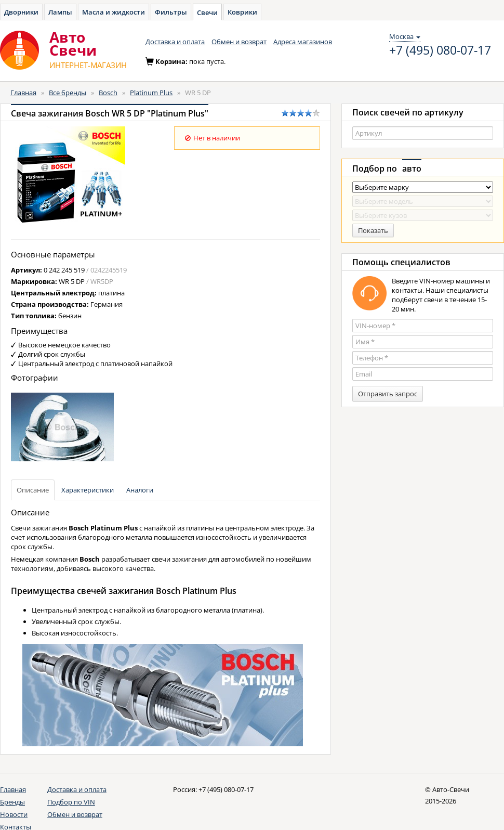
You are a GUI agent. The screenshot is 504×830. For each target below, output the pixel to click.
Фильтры (171, 12)
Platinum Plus (151, 93)
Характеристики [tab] (88, 490)
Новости (14, 814)
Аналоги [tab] (140, 490)
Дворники (21, 12)
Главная (23, 93)
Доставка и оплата (175, 42)
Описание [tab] (33, 490)
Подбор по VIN (71, 802)
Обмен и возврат (239, 42)
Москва (405, 36)
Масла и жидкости (114, 12)
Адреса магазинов (303, 42)
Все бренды (68, 93)
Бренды (12, 802)
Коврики (242, 12)
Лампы (60, 12)
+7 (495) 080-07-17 (440, 50)
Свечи (207, 12)
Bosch (108, 93)
